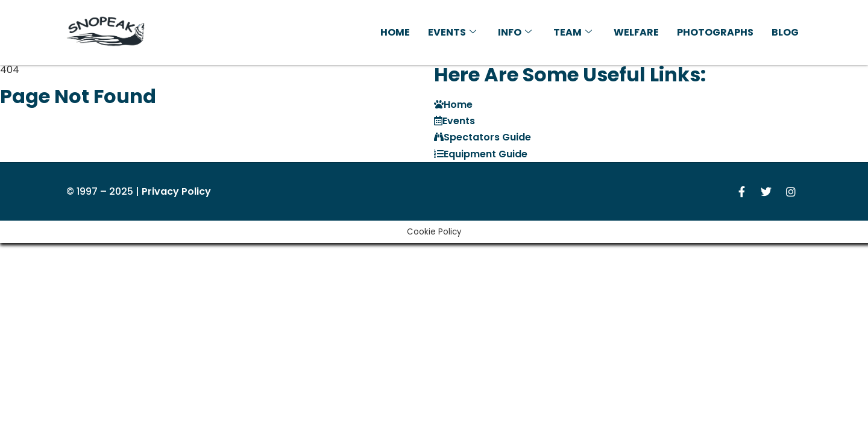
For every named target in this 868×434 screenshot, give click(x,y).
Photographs (715, 32)
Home (395, 32)
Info (515, 32)
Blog (785, 32)
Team (573, 32)
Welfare (636, 32)
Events (452, 32)
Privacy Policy (176, 191)
